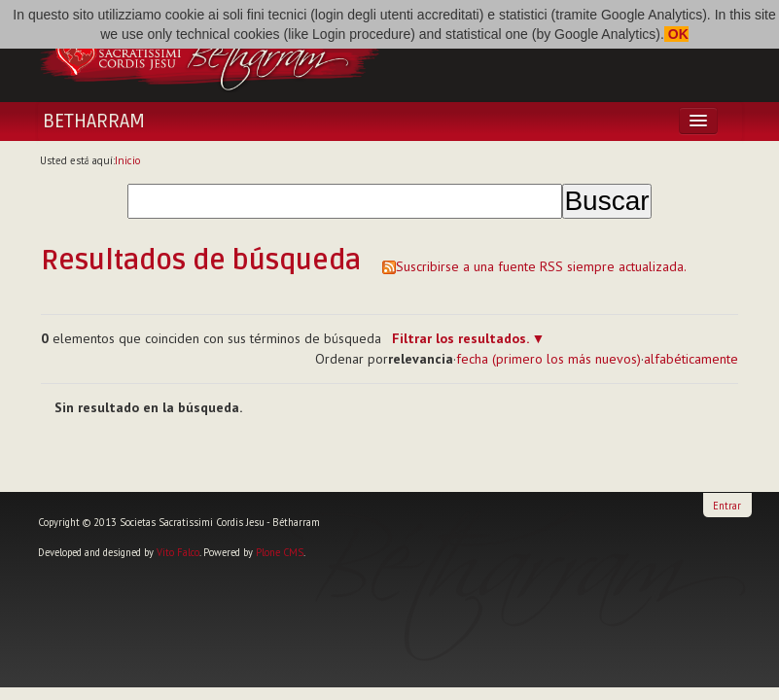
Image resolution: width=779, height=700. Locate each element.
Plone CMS (280, 552)
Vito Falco (178, 552)
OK (676, 34)
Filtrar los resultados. (460, 338)
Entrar (727, 506)
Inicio (128, 160)
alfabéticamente (691, 359)
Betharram (94, 122)
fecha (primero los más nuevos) (549, 359)
